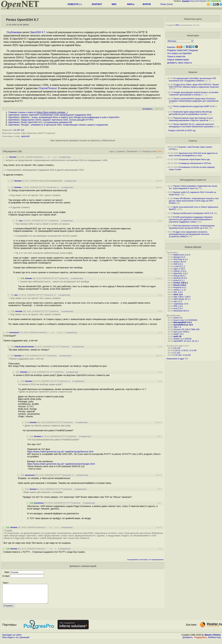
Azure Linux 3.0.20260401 (185, 320)
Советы (193, 141)
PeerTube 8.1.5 (181, 259)
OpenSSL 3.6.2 (181, 273)
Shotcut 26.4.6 (180, 278)
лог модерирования (156, 560)
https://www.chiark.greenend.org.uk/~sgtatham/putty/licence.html (60, 452)
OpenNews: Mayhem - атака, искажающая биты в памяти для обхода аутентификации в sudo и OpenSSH (64, 117)
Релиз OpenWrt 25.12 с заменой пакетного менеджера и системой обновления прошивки (191, 125)
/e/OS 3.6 (178, 318)
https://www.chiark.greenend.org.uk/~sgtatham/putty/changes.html (61, 464)
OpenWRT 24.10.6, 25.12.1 (186, 341)
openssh (25, 136)
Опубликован (14, 32)
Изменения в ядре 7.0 (177, 359)
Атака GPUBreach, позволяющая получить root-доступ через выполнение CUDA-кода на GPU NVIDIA (194, 201)
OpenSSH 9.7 (38, 32)
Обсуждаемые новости (193, 180)
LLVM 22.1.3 (179, 266)
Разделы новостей (177, 50)
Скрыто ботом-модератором (51, 181)
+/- (140, 151)
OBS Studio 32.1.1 (182, 299)
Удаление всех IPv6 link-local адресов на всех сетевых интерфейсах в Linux (193, 154)
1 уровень (120, 151)
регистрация (200, 1)
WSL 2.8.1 (178, 306)
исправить (148, 109)
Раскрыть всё (149, 151)
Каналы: (171, 47)
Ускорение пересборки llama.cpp (194, 159)
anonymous (14, 332)
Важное (193, 72)
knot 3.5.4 (178, 308)
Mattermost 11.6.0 (182, 255)
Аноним (13, 157)
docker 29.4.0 (180, 262)
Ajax (111, 151)
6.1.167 (177, 353)
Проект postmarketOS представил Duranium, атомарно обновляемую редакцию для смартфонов (194, 100)
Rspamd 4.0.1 (180, 287)
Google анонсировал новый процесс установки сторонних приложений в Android (194, 93)
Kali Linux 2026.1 (181, 332)
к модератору (65, 157)
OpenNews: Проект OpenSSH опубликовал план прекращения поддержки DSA (50, 115)
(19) (20, 151)
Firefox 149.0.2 (181, 283)
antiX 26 (177, 336)
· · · (51, 157)
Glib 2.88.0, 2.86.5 (182, 297)
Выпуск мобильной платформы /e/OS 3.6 (193, 213)
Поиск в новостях (176, 56)
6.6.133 (177, 348)
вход (192, 1)
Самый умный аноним (24, 347)
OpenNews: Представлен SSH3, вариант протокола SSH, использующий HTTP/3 (51, 120)
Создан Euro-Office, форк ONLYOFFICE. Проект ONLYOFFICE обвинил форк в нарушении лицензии (194, 86)
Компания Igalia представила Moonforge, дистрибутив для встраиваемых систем (191, 113)
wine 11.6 (178, 294)
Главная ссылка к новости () (38, 112)
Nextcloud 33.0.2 (181, 311)
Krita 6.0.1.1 (179, 280)
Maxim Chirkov (213, 639)
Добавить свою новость (180, 63)
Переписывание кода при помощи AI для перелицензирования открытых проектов (191, 119)
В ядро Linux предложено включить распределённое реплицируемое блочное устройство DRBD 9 (189, 234)
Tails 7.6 (177, 327)
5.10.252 (187, 355)
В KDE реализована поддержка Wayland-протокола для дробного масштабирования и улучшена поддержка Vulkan (191, 219)
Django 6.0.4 (179, 257)
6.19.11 (177, 350)
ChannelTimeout (48, 88)
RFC (178, 25)
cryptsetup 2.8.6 (181, 304)
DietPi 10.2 (179, 334)
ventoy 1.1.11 (180, 290)
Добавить (188, 641)
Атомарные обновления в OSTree (195, 163)
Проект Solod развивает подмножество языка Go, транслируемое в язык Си (193, 187)
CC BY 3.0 (19, 130)
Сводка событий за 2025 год (182, 130)
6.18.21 (185, 350)
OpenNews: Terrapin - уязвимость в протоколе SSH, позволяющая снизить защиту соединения (58, 125)
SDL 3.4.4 (178, 292)
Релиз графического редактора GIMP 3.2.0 (194, 106)
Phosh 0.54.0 (180, 285)
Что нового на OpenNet (179, 53)
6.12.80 (193, 350)
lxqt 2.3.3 (178, 301)
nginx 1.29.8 (179, 269)
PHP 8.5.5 (178, 264)
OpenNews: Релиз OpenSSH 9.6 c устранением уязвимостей (40, 122)
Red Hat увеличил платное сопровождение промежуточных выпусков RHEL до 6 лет (192, 227)
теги (170, 4)
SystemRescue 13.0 (183, 325)
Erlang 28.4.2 (180, 276)
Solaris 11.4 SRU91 (183, 339)
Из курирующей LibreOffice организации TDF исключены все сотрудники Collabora (192, 79)
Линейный (132, 151)
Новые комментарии (178, 60)
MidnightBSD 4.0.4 (183, 322)
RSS (160, 151)
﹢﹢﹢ (46, 157)
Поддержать (201, 641)
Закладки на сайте (12, 639)
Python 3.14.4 (180, 271)
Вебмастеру (215, 641)
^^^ (46, 187)
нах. (21, 221)
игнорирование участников (137, 560)
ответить (38, 157)
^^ (43, 187)
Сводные (193, 50)
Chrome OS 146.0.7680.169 (186, 329)
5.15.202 (178, 355)
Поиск (163, 4)
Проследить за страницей (16, 641)
